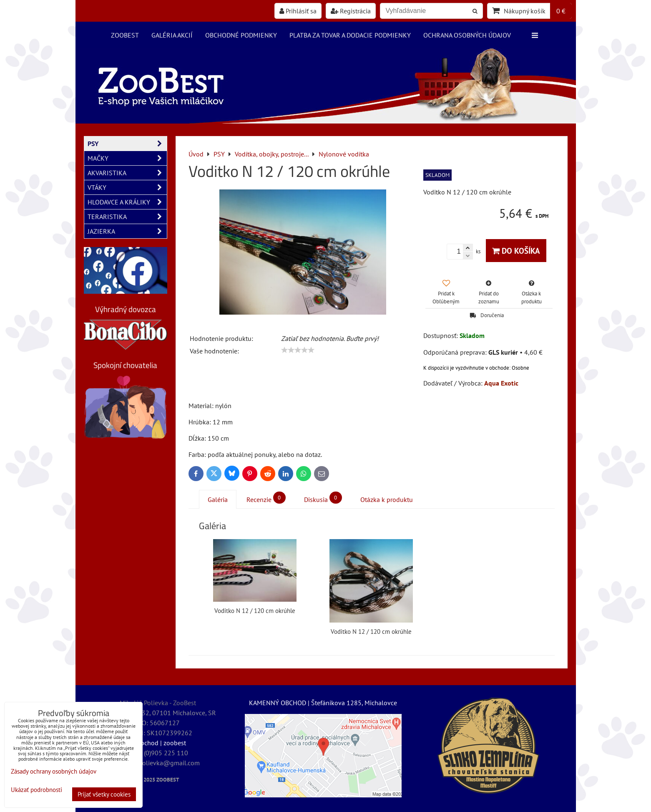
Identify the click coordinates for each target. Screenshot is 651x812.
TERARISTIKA (127, 217)
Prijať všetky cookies (104, 794)
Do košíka (516, 251)
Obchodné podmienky (241, 35)
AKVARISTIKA (127, 173)
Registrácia (351, 11)
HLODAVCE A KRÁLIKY (127, 202)
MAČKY (127, 158)
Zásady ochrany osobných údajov (54, 771)
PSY (127, 144)
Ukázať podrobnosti (36, 790)
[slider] (298, 350)
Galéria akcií (172, 35)
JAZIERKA (127, 231)
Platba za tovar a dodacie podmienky (350, 35)
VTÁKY (127, 187)
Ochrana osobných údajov (467, 35)
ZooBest (125, 35)
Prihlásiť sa (298, 11)
